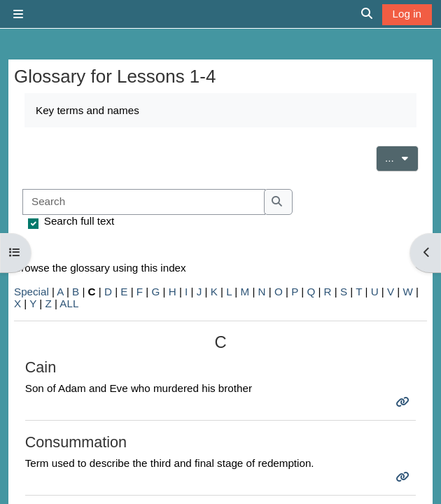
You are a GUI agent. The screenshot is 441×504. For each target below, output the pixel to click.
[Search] (144, 202)
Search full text (79, 221)
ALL (69, 303)
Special (31, 292)
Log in (407, 14)
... (402, 157)
